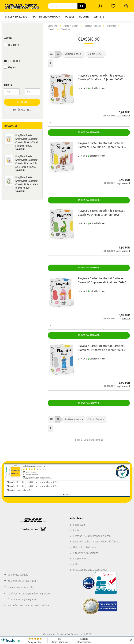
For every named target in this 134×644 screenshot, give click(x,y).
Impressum (79, 525)
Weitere (99, 17)
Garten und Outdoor (46, 17)
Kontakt (77, 530)
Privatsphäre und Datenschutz (90, 570)
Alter (8, 38)
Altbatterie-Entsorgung (86, 553)
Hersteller (12, 61)
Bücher (84, 17)
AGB (75, 564)
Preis (8, 85)
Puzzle (70, 17)
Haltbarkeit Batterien (85, 547)
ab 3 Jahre (12, 45)
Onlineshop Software (55, 634)
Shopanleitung (81, 559)
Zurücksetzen (22, 110)
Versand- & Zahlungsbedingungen (92, 536)
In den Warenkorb (89, 132)
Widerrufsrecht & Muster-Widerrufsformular (97, 542)
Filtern (22, 102)
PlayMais (11, 67)
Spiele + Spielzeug (16, 17)
